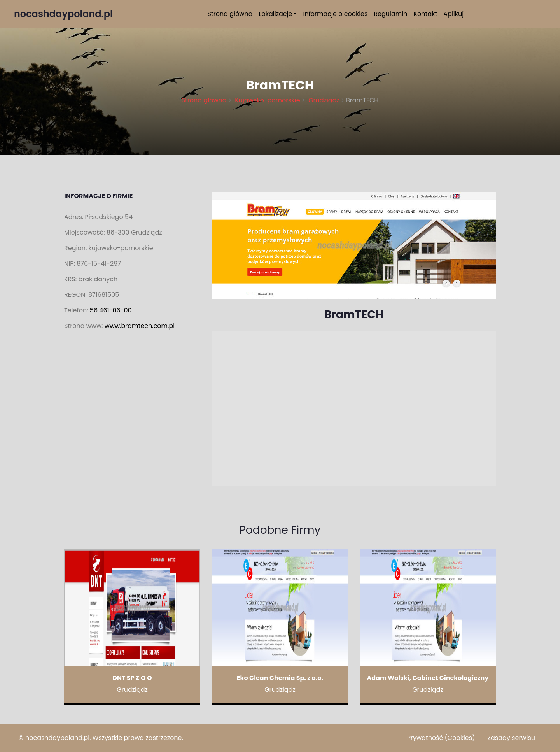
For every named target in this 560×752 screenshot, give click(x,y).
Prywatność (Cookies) (441, 738)
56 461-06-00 (111, 310)
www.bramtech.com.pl (140, 326)
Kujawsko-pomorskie (268, 100)
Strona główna (230, 14)
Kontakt (426, 14)
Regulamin (390, 14)
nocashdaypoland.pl (57, 738)
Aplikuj (453, 14)
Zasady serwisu (511, 738)
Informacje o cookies (335, 14)
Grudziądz (324, 100)
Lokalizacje (276, 14)
